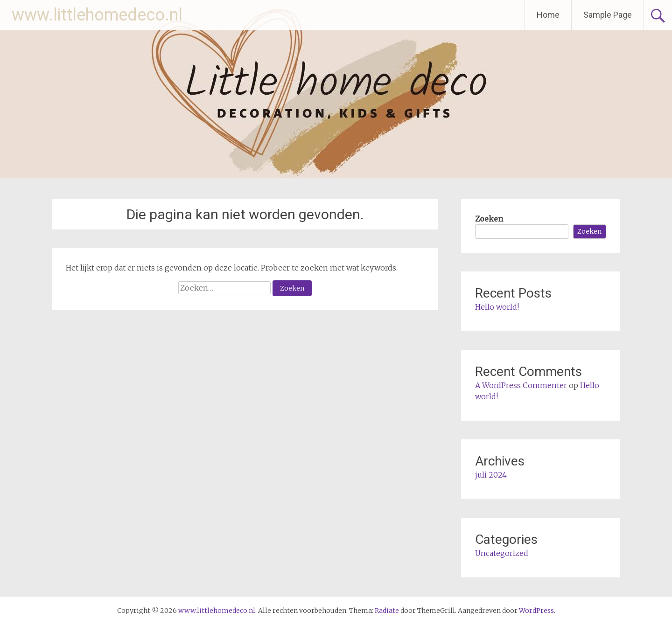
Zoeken (489, 219)
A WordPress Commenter (521, 385)
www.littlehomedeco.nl (97, 15)
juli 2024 (491, 475)
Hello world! (497, 307)
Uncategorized (502, 553)
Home (548, 15)
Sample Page (608, 15)
